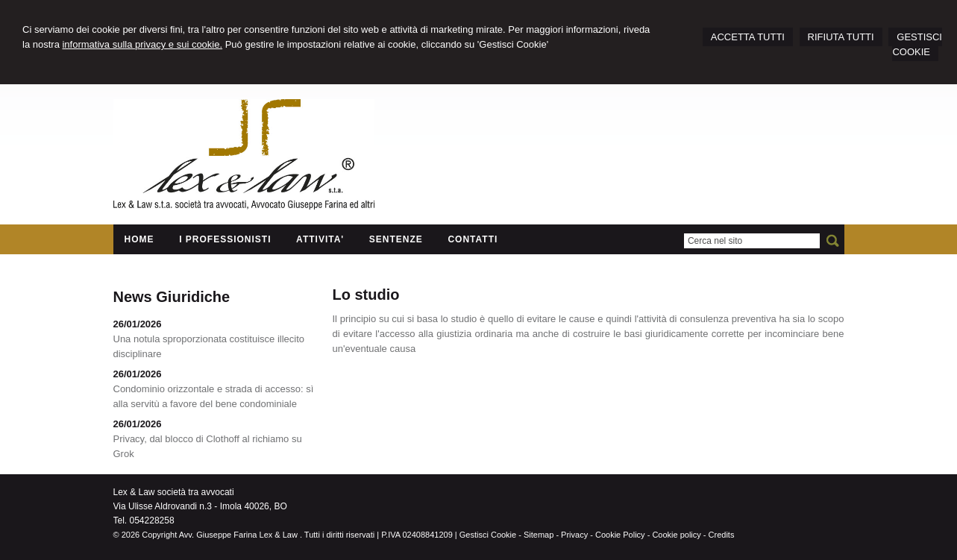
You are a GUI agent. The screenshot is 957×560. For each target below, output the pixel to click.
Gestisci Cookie (488, 535)
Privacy (574, 535)
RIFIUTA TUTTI (841, 37)
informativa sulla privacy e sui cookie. (142, 44)
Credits (722, 535)
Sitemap (539, 535)
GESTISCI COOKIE (917, 44)
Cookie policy (676, 535)
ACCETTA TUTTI (748, 37)
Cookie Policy (620, 535)
